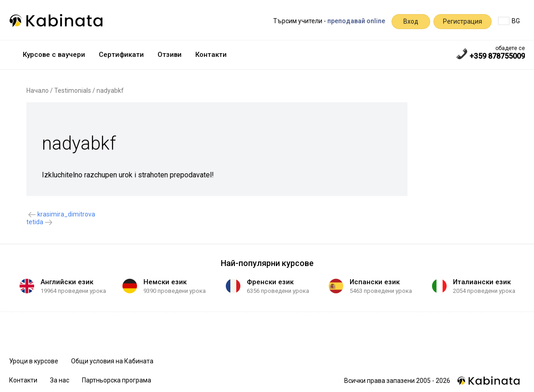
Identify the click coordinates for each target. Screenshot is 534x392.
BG (509, 21)
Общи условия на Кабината (112, 361)
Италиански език (482, 282)
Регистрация (463, 21)
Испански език (375, 282)
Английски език (67, 282)
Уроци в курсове (34, 361)
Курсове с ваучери (54, 55)
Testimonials (73, 90)
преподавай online (356, 21)
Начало (38, 90)
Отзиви (170, 55)
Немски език (165, 282)
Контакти (211, 55)
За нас (60, 380)
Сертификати (121, 55)
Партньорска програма (117, 380)
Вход (411, 21)
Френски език (270, 282)
